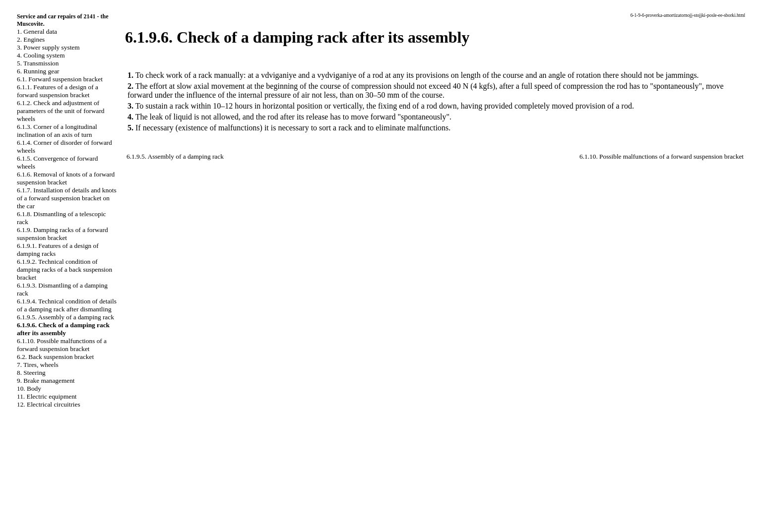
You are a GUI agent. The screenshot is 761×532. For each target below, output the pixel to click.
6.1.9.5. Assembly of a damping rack (65, 317)
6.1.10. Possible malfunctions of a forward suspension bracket (62, 345)
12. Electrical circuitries (49, 404)
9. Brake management (46, 381)
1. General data (37, 31)
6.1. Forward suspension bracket (60, 79)
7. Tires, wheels (38, 365)
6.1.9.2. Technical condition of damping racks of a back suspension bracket (64, 269)
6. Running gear (38, 71)
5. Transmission (38, 63)
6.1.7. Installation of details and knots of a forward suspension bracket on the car (67, 198)
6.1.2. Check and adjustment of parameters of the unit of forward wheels (61, 111)
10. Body (29, 388)
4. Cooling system (41, 55)
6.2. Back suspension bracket (55, 357)
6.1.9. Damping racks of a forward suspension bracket (63, 234)
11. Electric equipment (47, 396)
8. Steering (31, 373)
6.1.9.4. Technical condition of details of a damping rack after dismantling (67, 305)
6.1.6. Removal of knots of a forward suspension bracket (66, 178)
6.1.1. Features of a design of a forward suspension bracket (58, 91)
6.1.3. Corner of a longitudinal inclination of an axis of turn (57, 131)
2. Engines (31, 39)
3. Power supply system (48, 47)
